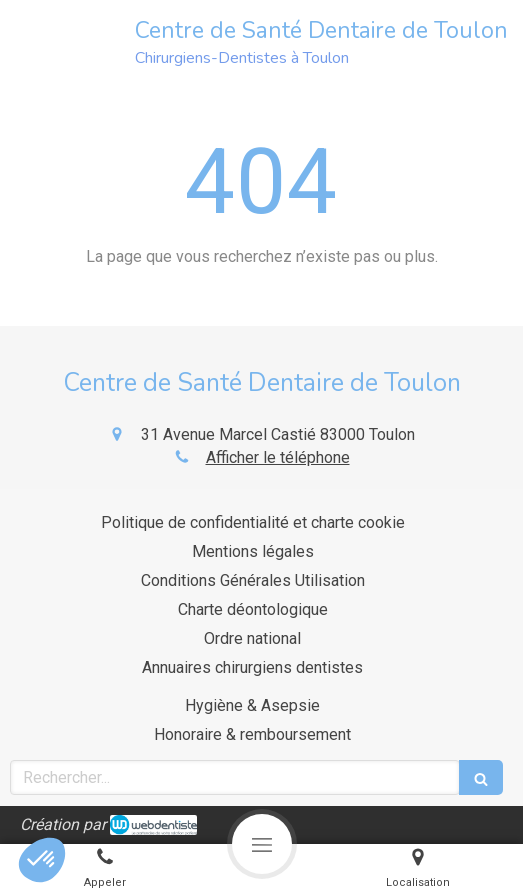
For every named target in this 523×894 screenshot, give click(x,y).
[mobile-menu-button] (262, 844)
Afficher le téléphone (278, 457)
